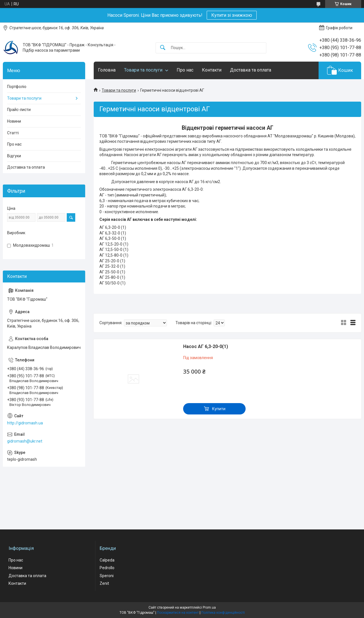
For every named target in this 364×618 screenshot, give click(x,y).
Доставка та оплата (251, 70)
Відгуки (14, 156)
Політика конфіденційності (223, 613)
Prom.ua (209, 607)
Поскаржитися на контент (178, 613)
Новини (14, 121)
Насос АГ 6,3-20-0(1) (206, 346)
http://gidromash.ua (25, 423)
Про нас (185, 70)
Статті (13, 133)
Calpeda (107, 560)
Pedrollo (107, 568)
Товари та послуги (143, 70)
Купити (219, 409)
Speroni (107, 576)
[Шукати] (163, 48)
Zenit (104, 583)
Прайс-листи (19, 110)
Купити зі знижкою (232, 15)
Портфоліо (17, 87)
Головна (107, 70)
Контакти (212, 70)
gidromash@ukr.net (25, 441)
